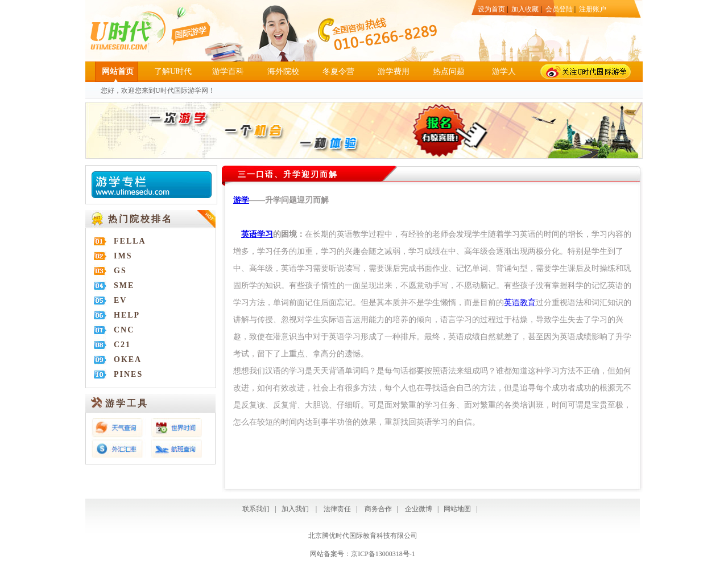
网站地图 (457, 509)
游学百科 (228, 71)
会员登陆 (559, 9)
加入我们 (295, 509)
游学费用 (394, 71)
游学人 (504, 71)
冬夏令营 (338, 71)
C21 (122, 345)
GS (120, 271)
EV (120, 300)
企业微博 (419, 509)
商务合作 (377, 509)
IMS (123, 256)
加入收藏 (525, 9)
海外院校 (283, 71)
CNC (124, 330)
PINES (128, 374)
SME (124, 285)
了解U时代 (173, 71)
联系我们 (256, 509)
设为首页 (491, 9)
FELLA (130, 241)
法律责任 (337, 509)
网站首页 (118, 71)
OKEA (128, 359)
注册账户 (593, 9)
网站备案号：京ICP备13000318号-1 (363, 554)
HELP (127, 315)
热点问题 (449, 71)
